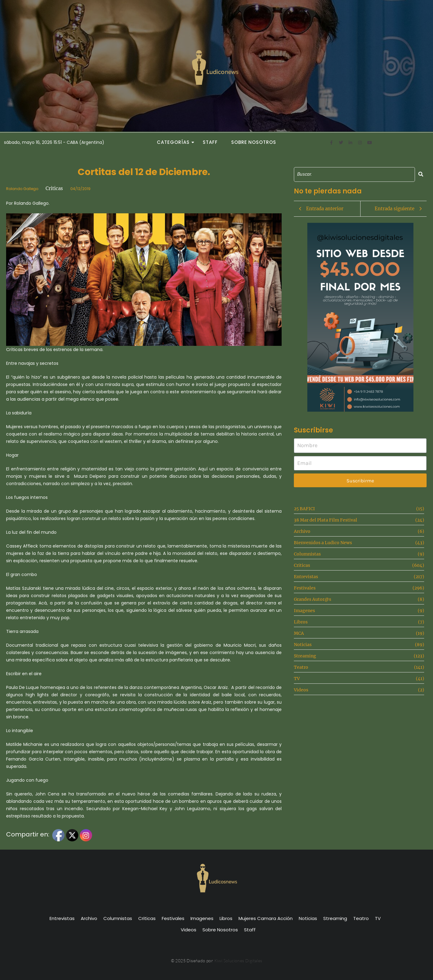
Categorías (175, 142)
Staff (210, 142)
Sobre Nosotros (254, 142)
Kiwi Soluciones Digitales (238, 961)
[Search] (354, 174)
